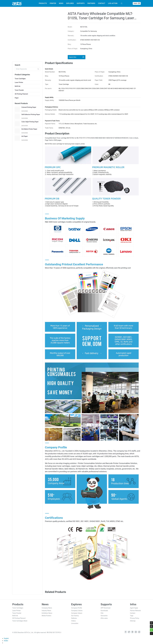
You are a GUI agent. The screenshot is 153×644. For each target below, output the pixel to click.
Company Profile (77, 608)
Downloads (104, 611)
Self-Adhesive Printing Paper (31, 114)
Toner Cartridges (20, 79)
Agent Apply (134, 608)
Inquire (137, 3)
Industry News (46, 611)
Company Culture (77, 611)
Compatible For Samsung (88, 31)
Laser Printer (19, 82)
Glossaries (104, 616)
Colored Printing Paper (29, 107)
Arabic (6, 641)
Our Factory (75, 616)
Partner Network (135, 611)
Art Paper (25, 136)
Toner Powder (19, 90)
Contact (133, 613)
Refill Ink (18, 86)
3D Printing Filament (21, 94)
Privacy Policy (135, 618)
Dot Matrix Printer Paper (29, 129)
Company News (47, 608)
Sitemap (133, 621)
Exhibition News (47, 613)
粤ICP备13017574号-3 (54, 632)
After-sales (104, 618)
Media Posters (46, 616)
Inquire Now (77, 57)
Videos (73, 621)
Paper (17, 98)
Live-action (75, 623)
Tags (132, 616)
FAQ (102, 613)
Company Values (77, 613)
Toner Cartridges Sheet (20, 621)
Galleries (74, 618)
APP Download (105, 608)
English (6, 638)
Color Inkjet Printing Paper (30, 122)
